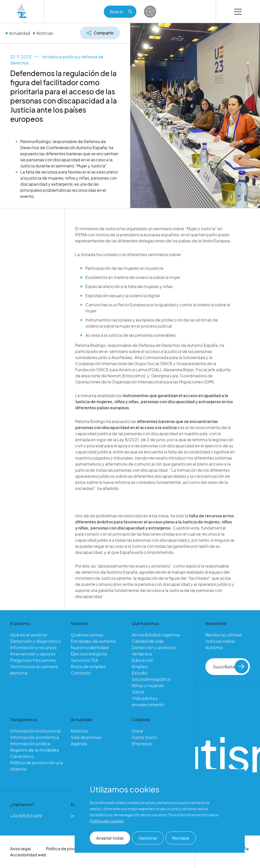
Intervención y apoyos (33, 654)
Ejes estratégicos (89, 654)
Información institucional (36, 731)
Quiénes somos (87, 635)
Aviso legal (20, 849)
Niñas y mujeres (148, 685)
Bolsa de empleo (88, 666)
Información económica (35, 737)
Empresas (142, 743)
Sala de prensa (86, 737)
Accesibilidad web (28, 855)
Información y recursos (34, 647)
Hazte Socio (144, 737)
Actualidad (20, 33)
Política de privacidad (67, 849)
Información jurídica (30, 743)
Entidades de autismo (93, 641)
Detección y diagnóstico (36, 641)
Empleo (140, 666)
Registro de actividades (35, 750)
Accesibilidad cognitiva (156, 635)
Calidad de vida (148, 641)
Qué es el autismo (29, 635)
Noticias (45, 33)
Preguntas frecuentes (33, 660)
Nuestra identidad (90, 647)
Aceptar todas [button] (110, 838)
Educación (143, 660)
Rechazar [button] (181, 838)
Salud (138, 692)
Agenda (79, 743)
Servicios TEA (85, 660)
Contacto (81, 673)
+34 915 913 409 (26, 816)
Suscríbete (231, 667)
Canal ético (22, 756)
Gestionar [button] (148, 838)
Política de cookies (107, 821)
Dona (137, 731)
